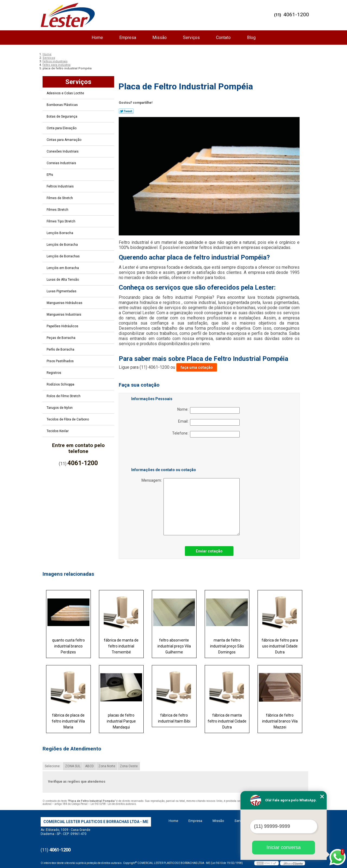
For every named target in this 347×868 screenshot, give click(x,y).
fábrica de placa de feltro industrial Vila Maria (68, 721)
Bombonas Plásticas (63, 105)
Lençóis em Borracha (63, 268)
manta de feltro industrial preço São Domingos (227, 646)
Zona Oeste (129, 766)
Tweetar (126, 111)
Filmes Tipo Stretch (61, 221)
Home (97, 38)
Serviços (191, 38)
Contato (223, 38)
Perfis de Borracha (61, 349)
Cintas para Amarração (64, 140)
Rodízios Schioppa (61, 384)
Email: (209, 422)
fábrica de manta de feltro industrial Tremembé (121, 646)
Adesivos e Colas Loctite (66, 93)
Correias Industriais (62, 163)
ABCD (89, 766)
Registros (54, 373)
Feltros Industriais (61, 186)
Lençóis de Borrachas (64, 256)
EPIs (50, 175)
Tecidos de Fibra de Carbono (68, 419)
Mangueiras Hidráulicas (65, 303)
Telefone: (206, 434)
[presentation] (166, 454)
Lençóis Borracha (60, 233)
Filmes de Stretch (60, 198)
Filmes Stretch (58, 210)
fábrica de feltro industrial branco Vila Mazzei (280, 721)
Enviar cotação (209, 551)
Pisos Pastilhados (61, 361)
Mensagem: (191, 507)
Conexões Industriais (63, 151)
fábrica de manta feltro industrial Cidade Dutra (227, 721)
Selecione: (53, 766)
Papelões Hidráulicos (63, 326)
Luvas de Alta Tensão (63, 280)
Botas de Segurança (62, 116)
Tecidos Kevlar (58, 431)
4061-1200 (296, 14)
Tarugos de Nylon (60, 408)
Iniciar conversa (284, 847)
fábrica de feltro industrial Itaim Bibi (174, 718)
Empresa (128, 38)
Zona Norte (107, 766)
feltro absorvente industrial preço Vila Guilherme (174, 646)
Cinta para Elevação (62, 128)
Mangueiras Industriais (64, 315)
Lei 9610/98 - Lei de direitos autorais (113, 804)
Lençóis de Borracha (63, 245)
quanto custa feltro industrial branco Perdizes (68, 646)
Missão (160, 38)
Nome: (208, 410)
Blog (251, 38)
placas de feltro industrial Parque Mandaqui (121, 721)
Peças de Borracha (61, 338)
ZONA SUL (73, 766)
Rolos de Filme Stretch (64, 396)
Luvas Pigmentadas (62, 291)
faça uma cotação (197, 367)
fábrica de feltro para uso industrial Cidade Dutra (280, 646)
